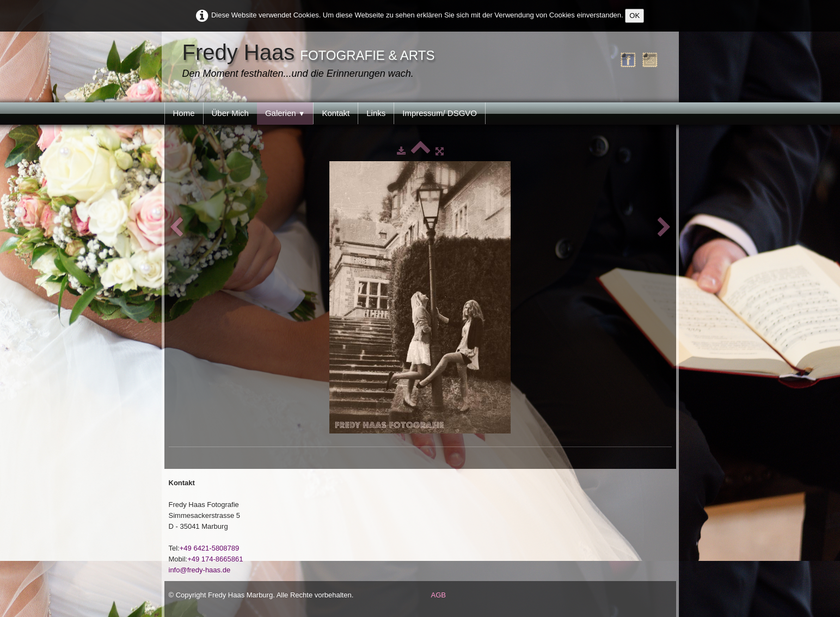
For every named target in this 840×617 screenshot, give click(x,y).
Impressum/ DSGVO (440, 113)
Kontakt (336, 113)
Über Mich (230, 113)
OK (634, 16)
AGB (439, 595)
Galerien (285, 113)
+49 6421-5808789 (210, 548)
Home (184, 113)
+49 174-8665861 (215, 559)
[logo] (311, 62)
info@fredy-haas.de (200, 570)
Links (376, 113)
